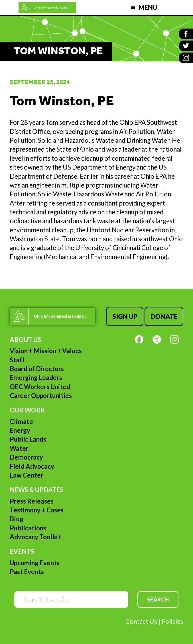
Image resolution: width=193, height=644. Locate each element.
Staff (17, 360)
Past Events (27, 572)
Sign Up (125, 316)
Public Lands (28, 439)
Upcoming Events (35, 563)
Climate (21, 421)
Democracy (26, 457)
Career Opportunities (41, 396)
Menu (148, 7)
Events (22, 551)
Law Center (27, 475)
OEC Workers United (40, 387)
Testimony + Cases (37, 510)
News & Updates (37, 490)
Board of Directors (37, 369)
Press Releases (32, 501)
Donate (164, 316)
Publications (28, 528)
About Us (25, 340)
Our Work (27, 410)
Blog (17, 519)
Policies (172, 621)
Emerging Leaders (36, 378)
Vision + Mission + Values (46, 351)
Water (19, 448)
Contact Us (141, 621)
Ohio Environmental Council (47, 8)
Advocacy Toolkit (35, 537)
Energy (20, 430)
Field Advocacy (32, 466)
